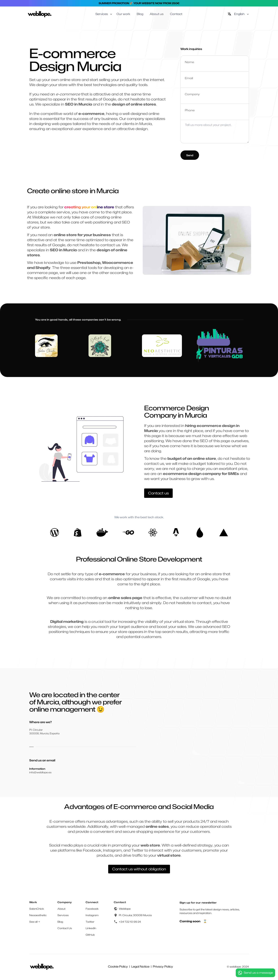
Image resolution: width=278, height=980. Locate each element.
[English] (238, 14)
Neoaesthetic (38, 915)
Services (63, 915)
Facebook (92, 909)
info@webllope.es (40, 772)
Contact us (158, 493)
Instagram (92, 915)
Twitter (90, 922)
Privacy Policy (163, 967)
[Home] (40, 14)
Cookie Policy (118, 967)
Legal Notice (140, 967)
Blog (60, 922)
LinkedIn (91, 928)
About (61, 909)
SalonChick (37, 909)
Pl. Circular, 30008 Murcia (135, 915)
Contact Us (65, 928)
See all (35, 922)
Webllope (125, 909)
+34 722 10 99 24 (130, 922)
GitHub (90, 935)
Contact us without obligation (139, 869)
